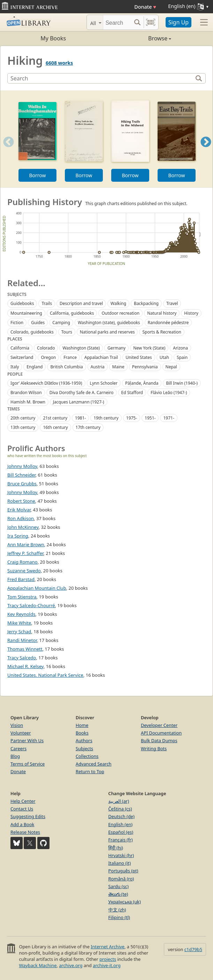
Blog (15, 756)
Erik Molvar (19, 510)
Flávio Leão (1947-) (169, 393)
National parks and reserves (107, 332)
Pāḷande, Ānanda (142, 383)
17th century (88, 427)
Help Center (23, 801)
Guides (38, 323)
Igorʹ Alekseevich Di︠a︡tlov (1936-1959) (46, 383)
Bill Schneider (21, 475)
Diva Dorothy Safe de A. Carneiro (82, 393)
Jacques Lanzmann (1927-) (79, 402)
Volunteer (21, 733)
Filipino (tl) (119, 917)
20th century (23, 418)
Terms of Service (28, 764)
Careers (18, 748)
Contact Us (22, 809)
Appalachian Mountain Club (37, 588)
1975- (132, 418)
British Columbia (66, 367)
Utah (164, 357)
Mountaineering (26, 313)
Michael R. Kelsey (25, 666)
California (20, 348)
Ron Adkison (21, 518)
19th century (106, 418)
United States (139, 357)
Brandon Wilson (26, 393)
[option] (37, 139)
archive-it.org (107, 965)
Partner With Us (27, 740)
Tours (67, 332)
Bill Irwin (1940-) (182, 383)
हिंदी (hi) (116, 848)
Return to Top (90, 771)
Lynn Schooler (104, 383)
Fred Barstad (21, 579)
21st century (55, 418)
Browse (139, 38)
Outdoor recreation (120, 313)
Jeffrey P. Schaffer (25, 553)
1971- (169, 418)
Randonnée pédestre (168, 323)
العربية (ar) (119, 801)
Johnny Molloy (22, 466)
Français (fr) (121, 840)
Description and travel (81, 303)
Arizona (180, 348)
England (35, 367)
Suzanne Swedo (24, 571)
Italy (15, 367)
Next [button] (206, 151)
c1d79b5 (193, 949)
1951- (150, 418)
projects (108, 959)
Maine (118, 367)
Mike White (19, 623)
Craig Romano (22, 562)
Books (82, 733)
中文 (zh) (117, 910)
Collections (87, 756)
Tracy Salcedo (22, 658)
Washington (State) (81, 348)
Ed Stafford (132, 393)
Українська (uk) (125, 902)
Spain (182, 357)
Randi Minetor (22, 640)
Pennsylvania (145, 367)
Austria (98, 367)
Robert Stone (21, 501)
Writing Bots (154, 748)
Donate (145, 7)
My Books (53, 38)
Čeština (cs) (120, 809)
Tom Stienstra (22, 597)
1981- (80, 418)
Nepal (171, 367)
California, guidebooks (72, 313)
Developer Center (159, 725)
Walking (118, 303)
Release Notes (25, 832)
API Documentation (161, 733)
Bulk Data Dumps (159, 740)
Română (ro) (121, 879)
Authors (84, 740)
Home (82, 725)
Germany (116, 348)
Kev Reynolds (21, 614)
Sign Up (178, 22)
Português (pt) (123, 871)
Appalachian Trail (101, 357)
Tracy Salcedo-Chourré (31, 605)
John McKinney (23, 527)
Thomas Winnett (25, 649)
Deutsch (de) (121, 816)
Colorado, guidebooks (32, 332)
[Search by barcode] (151, 22)
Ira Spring (18, 536)
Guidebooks (22, 303)
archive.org (71, 965)
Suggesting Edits (28, 816)
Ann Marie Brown (26, 544)
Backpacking (146, 303)
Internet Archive (108, 947)
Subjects (84, 748)
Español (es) (121, 832)
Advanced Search (94, 764)
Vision (17, 725)
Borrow (37, 175)
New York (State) (149, 348)
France (70, 357)
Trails (47, 303)
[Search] (117, 22)
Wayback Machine (38, 965)
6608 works (59, 63)
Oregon (48, 357)
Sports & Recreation (162, 332)
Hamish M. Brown (28, 402)
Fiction (17, 323)
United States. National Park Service (45, 675)
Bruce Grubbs (22, 484)
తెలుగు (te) (118, 894)
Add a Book (22, 824)
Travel (172, 303)
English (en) (121, 824)
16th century (55, 427)
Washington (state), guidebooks (109, 323)
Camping (61, 323)
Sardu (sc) (119, 886)
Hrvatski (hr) (121, 855)
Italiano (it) (120, 863)
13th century (23, 427)
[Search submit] (138, 22)
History (191, 313)
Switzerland (22, 357)
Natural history (162, 313)
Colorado (46, 348)
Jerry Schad (19, 632)
